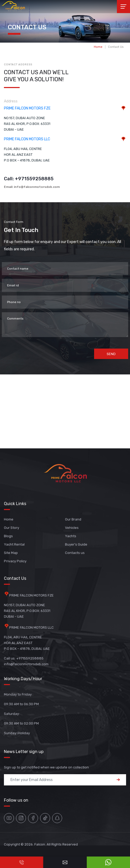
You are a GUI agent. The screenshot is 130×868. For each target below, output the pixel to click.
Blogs (8, 536)
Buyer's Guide (76, 544)
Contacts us (75, 553)
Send (111, 354)
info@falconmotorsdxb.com (37, 187)
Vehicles (72, 528)
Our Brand (73, 519)
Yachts (71, 536)
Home (98, 47)
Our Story (12, 528)
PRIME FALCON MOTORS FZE (27, 108)
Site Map (11, 553)
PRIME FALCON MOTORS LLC (27, 139)
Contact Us (116, 47)
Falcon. (40, 844)
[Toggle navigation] (123, 7)
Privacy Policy (15, 561)
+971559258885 (34, 179)
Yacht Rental (14, 544)
